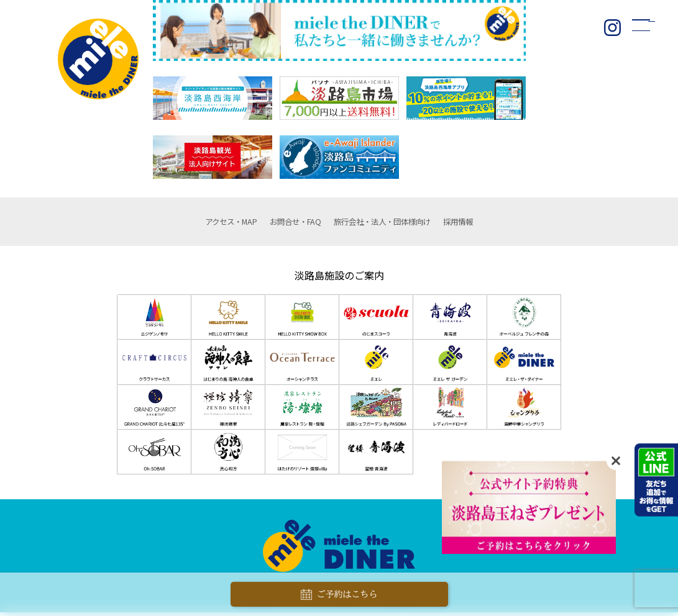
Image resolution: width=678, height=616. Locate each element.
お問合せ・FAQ (283, 224)
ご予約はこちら (339, 595)
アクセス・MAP (202, 224)
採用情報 (491, 224)
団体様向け (394, 224)
